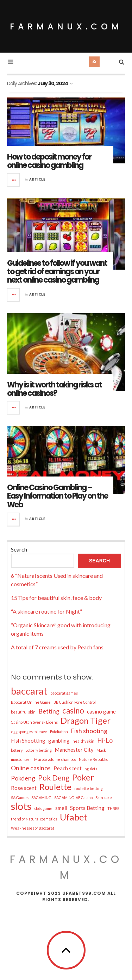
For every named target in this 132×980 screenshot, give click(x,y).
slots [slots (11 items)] (21, 806)
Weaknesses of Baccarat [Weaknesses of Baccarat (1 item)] (33, 828)
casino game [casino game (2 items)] (101, 711)
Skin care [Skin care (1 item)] (104, 797)
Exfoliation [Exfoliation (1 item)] (59, 732)
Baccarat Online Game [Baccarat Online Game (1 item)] (31, 702)
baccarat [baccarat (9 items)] (29, 691)
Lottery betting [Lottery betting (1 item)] (39, 750)
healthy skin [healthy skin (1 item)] (83, 741)
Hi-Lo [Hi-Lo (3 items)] (105, 740)
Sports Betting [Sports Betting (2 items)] (87, 808)
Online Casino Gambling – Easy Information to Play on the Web (57, 496)
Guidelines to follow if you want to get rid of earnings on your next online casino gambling (57, 272)
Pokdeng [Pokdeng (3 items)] (23, 778)
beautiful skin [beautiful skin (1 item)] (23, 712)
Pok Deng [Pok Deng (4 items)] (54, 778)
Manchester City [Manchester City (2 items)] (74, 750)
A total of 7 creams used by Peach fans (57, 647)
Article (37, 179)
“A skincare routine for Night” (46, 611)
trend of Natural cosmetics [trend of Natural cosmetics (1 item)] (34, 819)
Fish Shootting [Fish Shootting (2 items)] (28, 741)
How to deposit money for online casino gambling (49, 161)
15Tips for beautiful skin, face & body (56, 598)
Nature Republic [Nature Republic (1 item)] (93, 759)
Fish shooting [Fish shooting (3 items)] (89, 731)
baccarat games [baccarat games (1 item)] (64, 693)
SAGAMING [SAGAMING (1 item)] (41, 797)
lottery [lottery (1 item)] (17, 750)
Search (19, 549)
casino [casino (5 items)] (73, 711)
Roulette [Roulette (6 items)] (55, 787)
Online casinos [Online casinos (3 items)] (31, 768)
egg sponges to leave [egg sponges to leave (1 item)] (29, 732)
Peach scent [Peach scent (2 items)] (68, 768)
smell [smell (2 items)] (61, 808)
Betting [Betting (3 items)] (49, 711)
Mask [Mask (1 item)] (101, 750)
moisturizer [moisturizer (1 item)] (21, 759)
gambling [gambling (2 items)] (59, 741)
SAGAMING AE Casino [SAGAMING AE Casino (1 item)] (73, 797)
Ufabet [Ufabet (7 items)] (74, 817)
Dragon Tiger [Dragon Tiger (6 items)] (86, 721)
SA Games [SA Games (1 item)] (20, 797)
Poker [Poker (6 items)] (83, 777)
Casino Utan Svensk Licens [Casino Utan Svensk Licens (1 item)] (34, 722)
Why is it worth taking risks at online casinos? (54, 389)
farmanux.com (66, 26)
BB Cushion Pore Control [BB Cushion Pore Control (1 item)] (75, 702)
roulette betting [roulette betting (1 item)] (89, 788)
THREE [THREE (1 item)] (113, 808)
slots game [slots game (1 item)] (43, 808)
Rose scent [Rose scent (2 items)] (24, 788)
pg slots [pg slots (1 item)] (91, 769)
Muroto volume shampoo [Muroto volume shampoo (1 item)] (55, 759)
